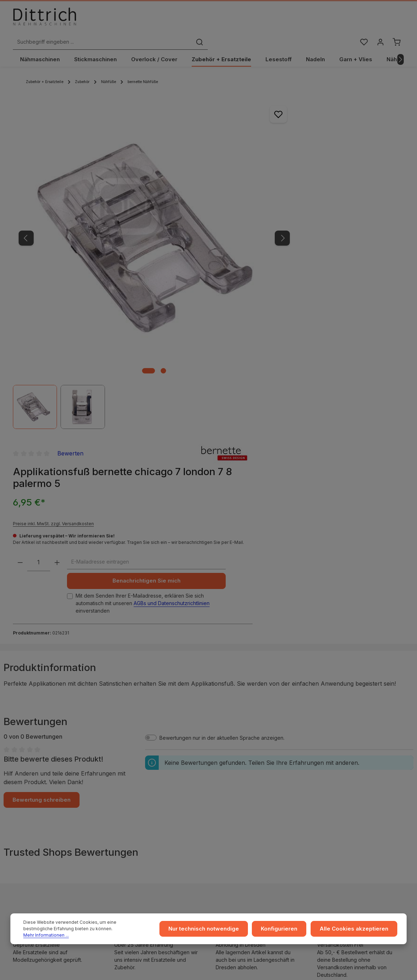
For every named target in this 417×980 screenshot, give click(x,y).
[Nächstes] (401, 44)
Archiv (229, 815)
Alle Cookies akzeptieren (357, 931)
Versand (231, 769)
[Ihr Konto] (380, 19)
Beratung (336, 781)
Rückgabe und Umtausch (251, 792)
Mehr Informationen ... (106, 934)
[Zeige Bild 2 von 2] (133, 295)
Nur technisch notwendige (215, 931)
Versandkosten (376, 966)
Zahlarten (233, 781)
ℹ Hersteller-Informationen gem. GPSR (209, 715)
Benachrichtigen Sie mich (300, 250)
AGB (122, 769)
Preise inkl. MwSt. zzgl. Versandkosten (290, 165)
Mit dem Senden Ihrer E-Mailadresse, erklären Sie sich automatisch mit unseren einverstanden (302, 276)
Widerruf (128, 792)
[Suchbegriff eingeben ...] (200, 19)
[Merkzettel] (363, 19)
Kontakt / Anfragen (348, 804)
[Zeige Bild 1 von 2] (118, 295)
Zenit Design (237, 970)
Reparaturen (340, 792)
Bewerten (307, 94)
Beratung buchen (44, 839)
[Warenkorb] (396, 19)
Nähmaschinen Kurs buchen (56, 832)
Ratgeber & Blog (345, 758)
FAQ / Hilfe (338, 815)
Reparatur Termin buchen (53, 846)
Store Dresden (239, 804)
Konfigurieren (287, 931)
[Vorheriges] (26, 192)
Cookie (126, 804)
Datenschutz (132, 781)
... (223, 758)
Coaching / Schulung (350, 769)
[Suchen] (298, 19)
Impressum (130, 758)
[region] (124, 212)
